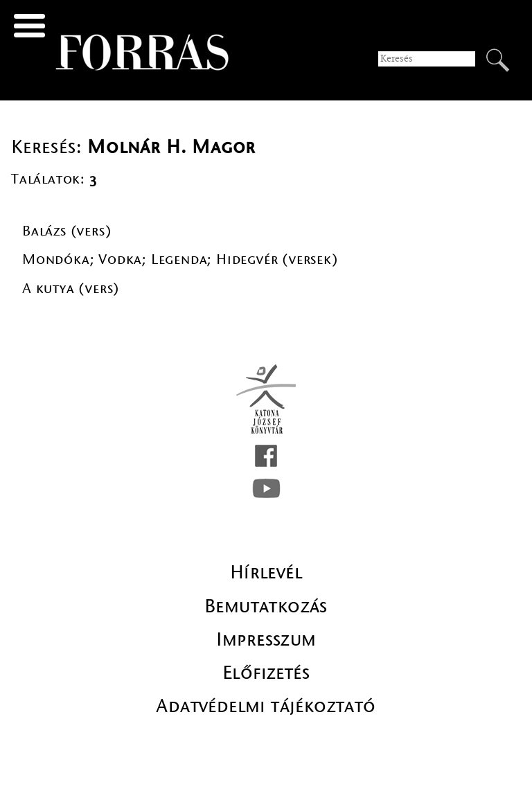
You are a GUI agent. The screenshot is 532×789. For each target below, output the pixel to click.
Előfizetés (266, 673)
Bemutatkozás (266, 606)
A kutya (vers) (71, 289)
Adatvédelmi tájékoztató (266, 706)
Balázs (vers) (67, 231)
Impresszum (266, 639)
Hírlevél (266, 572)
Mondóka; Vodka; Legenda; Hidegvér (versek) (180, 259)
